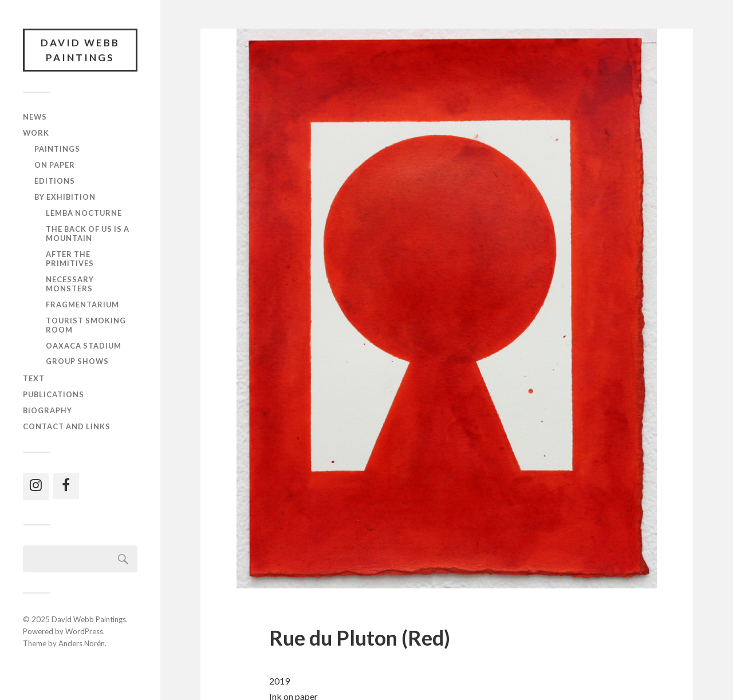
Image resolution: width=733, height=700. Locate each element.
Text (34, 378)
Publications (54, 394)
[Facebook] (66, 486)
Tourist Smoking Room (86, 325)
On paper (55, 165)
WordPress (84, 631)
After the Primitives (70, 259)
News (35, 117)
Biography (48, 410)
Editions (55, 181)
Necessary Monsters (70, 284)
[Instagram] (36, 486)
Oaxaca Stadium (84, 346)
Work (36, 133)
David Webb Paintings (80, 50)
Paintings (57, 149)
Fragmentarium (82, 304)
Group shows (77, 361)
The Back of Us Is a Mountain (88, 234)
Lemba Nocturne (84, 213)
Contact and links (67, 426)
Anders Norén (82, 643)
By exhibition (65, 197)
